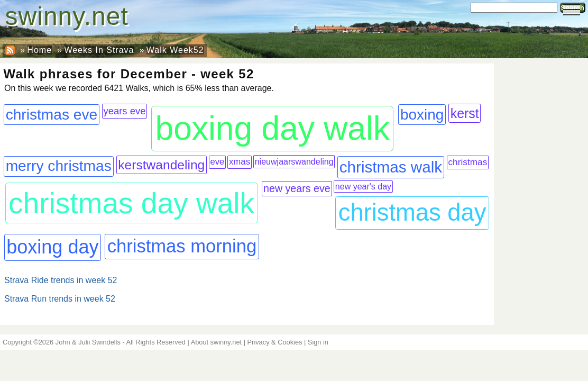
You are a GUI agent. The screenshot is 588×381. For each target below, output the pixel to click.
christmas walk (391, 167)
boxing (422, 115)
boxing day (52, 247)
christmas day (412, 212)
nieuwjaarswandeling (294, 161)
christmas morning (182, 246)
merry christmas (59, 166)
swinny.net (67, 16)
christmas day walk (131, 203)
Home (39, 50)
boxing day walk (273, 128)
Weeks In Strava (99, 50)
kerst (465, 113)
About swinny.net (217, 342)
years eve (125, 111)
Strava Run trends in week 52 (60, 299)
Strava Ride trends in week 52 (61, 280)
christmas (467, 162)
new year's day (363, 187)
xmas (240, 162)
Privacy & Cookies (275, 342)
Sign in (318, 342)
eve (217, 162)
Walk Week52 (175, 50)
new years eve (297, 188)
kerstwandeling (161, 165)
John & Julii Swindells (88, 342)
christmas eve (52, 115)
